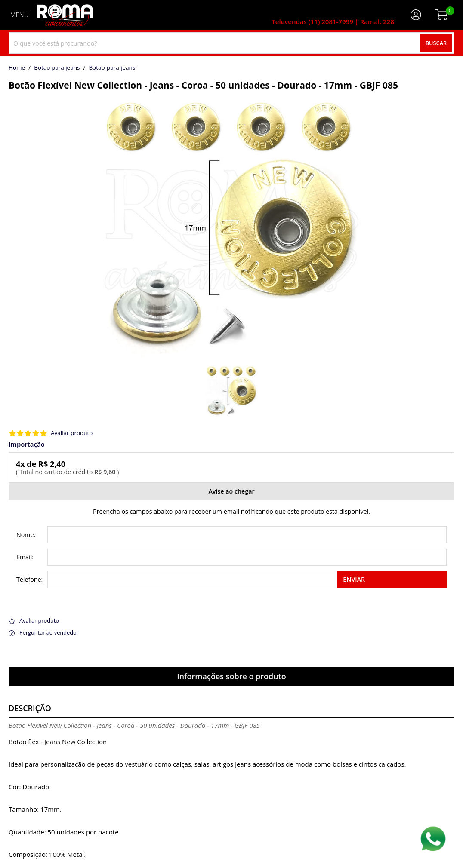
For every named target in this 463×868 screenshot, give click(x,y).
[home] (65, 15)
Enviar (354, 579)
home (17, 68)
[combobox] (231, 43)
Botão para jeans (57, 68)
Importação (27, 444)
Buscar (436, 43)
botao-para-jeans (112, 68)
